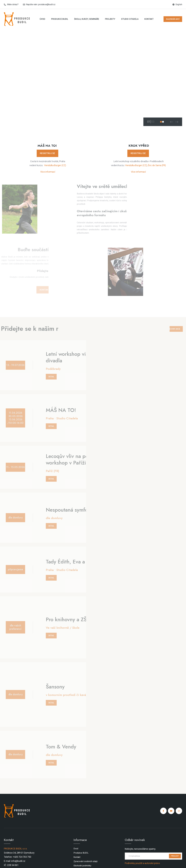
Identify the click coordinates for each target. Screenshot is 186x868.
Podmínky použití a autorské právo (142, 863)
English (179, 4)
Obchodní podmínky (82, 866)
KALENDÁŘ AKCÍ (173, 19)
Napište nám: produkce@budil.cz (41, 4)
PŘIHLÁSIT (175, 856)
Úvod (42, 19)
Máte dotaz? (13, 4)
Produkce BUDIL (60, 19)
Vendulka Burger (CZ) (55, 165)
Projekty (110, 19)
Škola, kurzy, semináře (87, 19)
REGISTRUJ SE (47, 153)
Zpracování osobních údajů (86, 861)
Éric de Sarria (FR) (157, 165)
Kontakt (149, 19)
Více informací (48, 172)
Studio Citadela (130, 19)
